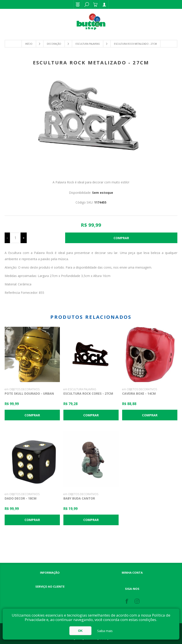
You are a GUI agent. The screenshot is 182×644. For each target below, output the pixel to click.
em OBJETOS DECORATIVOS (22, 389)
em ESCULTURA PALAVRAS (80, 389)
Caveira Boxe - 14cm (139, 393)
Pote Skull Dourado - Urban (29, 393)
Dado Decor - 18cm (21, 498)
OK (80, 631)
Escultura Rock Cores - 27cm (88, 393)
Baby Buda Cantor (79, 498)
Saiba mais (105, 631)
